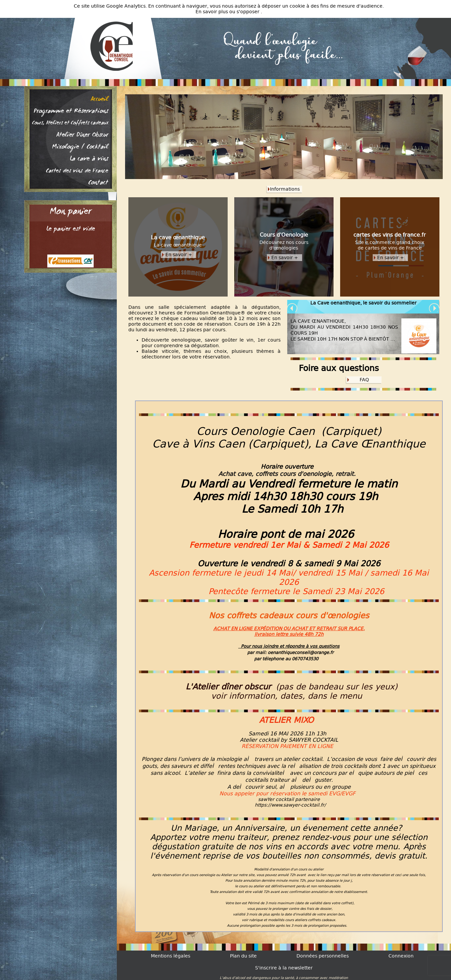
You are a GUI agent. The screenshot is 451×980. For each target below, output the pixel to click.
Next (434, 308)
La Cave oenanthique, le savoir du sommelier (363, 303)
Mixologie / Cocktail (80, 147)
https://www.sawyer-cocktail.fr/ (290, 805)
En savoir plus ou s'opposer (228, 12)
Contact (98, 183)
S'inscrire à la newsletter (284, 968)
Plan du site (243, 956)
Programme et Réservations (71, 112)
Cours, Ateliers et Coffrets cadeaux (70, 123)
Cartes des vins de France (77, 171)
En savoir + (179, 255)
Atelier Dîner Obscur (82, 135)
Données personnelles (323, 956)
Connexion (401, 956)
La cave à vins (89, 159)
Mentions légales (171, 956)
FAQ (364, 380)
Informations (285, 189)
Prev (293, 308)
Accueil (99, 100)
